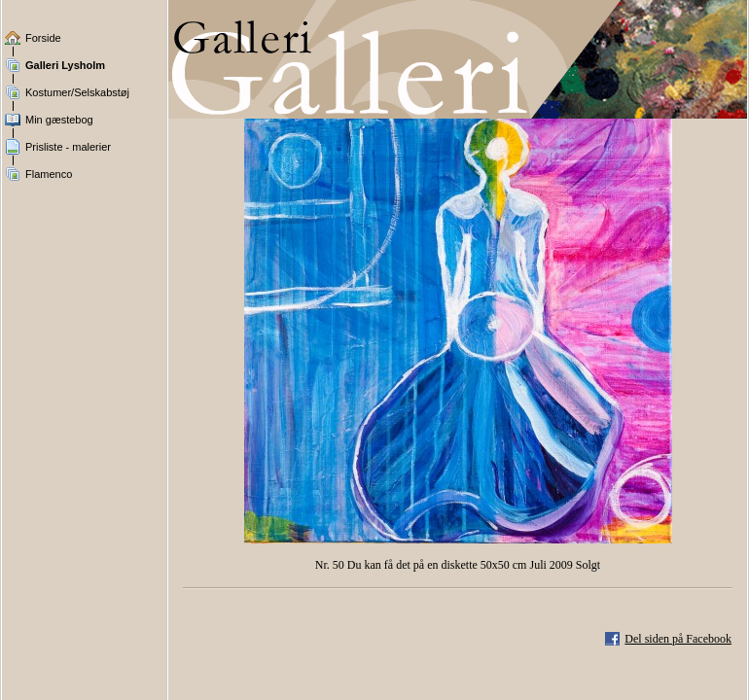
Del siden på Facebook (678, 639)
